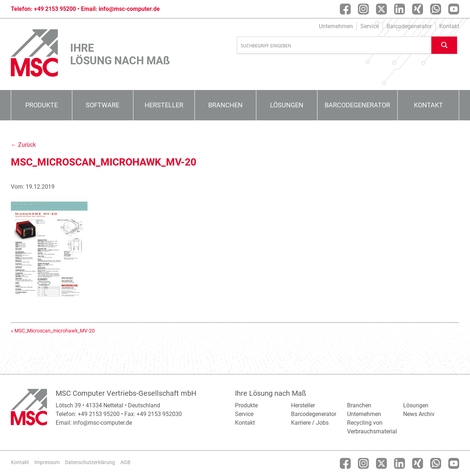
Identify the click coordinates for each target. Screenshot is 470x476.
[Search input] (334, 46)
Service (370, 26)
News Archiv (419, 414)
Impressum (47, 462)
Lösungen (287, 105)
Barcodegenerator (409, 26)
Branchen (225, 105)
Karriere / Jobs (310, 423)
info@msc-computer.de (129, 9)
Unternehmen (336, 26)
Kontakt (449, 26)
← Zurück (23, 145)
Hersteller (164, 105)
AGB (125, 462)
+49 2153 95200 (55, 9)
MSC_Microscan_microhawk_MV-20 (55, 331)
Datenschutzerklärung (90, 462)
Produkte (42, 105)
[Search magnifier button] (444, 45)
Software (102, 105)
